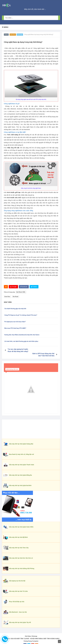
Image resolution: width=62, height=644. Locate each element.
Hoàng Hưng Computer (31, 637)
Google (13, 287)
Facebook (24, 287)
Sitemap (34, 632)
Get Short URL (21, 292)
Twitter (34, 287)
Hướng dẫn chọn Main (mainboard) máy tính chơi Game (22, 335)
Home (6, 35)
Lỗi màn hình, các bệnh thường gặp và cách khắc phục (21, 341)
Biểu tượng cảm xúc (12, 365)
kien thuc (13, 35)
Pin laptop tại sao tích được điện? (15, 322)
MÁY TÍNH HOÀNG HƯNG (51, 634)
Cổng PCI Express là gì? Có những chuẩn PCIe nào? (21, 315)
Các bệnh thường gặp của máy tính (15, 309)
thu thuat (20, 35)
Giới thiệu (28, 632)
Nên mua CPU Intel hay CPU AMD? (15, 328)
